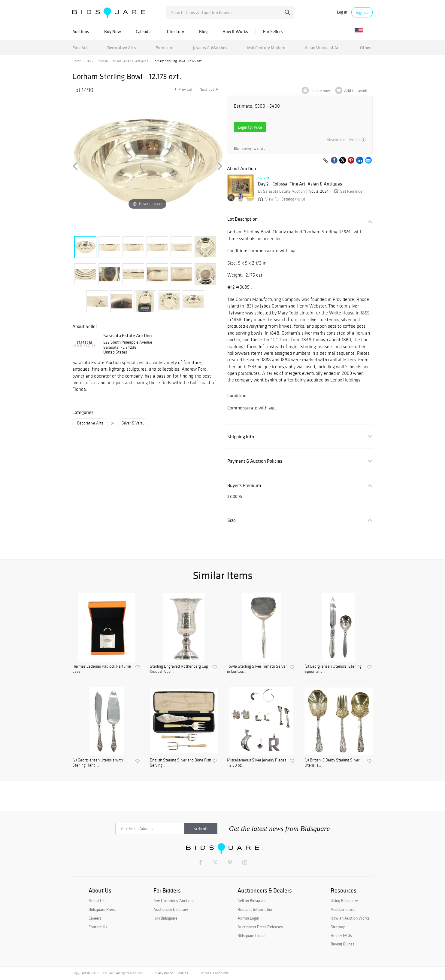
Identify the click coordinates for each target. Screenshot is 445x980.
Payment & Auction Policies (255, 461)
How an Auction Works (350, 918)
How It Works (235, 31)
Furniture (164, 48)
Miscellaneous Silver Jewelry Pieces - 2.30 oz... (257, 763)
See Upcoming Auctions (174, 901)
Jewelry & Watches (210, 48)
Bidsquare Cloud (251, 936)
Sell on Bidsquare (252, 901)
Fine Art (80, 48)
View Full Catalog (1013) (281, 199)
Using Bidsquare (344, 901)
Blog (203, 31)
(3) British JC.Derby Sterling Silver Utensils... (332, 763)
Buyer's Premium (244, 485)
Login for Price (250, 127)
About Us (97, 901)
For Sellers (273, 31)
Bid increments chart (249, 149)
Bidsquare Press (102, 909)
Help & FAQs (341, 936)
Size (232, 520)
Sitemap (338, 927)
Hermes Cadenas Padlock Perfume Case (102, 669)
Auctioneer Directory (171, 909)
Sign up (362, 12)
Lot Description (242, 219)
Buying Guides (342, 944)
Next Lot (209, 89)
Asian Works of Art (322, 48)
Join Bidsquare (165, 918)
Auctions (81, 31)
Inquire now (320, 91)
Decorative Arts (122, 48)
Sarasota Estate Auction (128, 335)
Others (366, 48)
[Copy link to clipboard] (325, 161)
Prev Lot (183, 89)
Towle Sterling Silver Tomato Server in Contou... (257, 669)
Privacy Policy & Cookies (170, 973)
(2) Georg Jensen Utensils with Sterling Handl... (98, 763)
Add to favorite (357, 91)
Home (77, 61)
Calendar (144, 31)
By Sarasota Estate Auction (281, 191)
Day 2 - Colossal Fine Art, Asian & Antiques (117, 61)
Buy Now (112, 31)
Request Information (255, 909)
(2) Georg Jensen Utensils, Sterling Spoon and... (333, 669)
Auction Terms (343, 909)
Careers (95, 918)
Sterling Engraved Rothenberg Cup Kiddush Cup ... (179, 669)
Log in (342, 12)
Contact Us (98, 927)
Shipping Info (241, 437)
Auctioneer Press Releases (260, 927)
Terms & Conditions (214, 973)
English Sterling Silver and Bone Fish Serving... (180, 763)
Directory (176, 31)
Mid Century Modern (266, 48)
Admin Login (248, 918)
